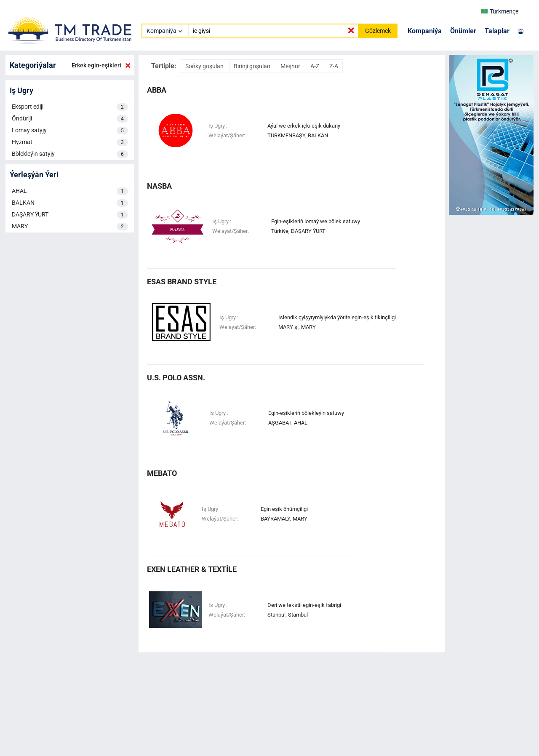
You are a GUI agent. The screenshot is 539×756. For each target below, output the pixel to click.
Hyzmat (70, 142)
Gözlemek (378, 31)
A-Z (315, 66)
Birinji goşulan (253, 66)
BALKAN (70, 203)
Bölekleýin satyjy (70, 154)
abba (157, 90)
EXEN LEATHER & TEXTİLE (192, 569)
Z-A (334, 66)
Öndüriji (70, 119)
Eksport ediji (70, 107)
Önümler (463, 31)
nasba (159, 186)
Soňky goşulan (205, 66)
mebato (162, 473)
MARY (70, 227)
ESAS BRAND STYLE (182, 282)
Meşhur (291, 66)
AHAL (70, 191)
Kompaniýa (425, 31)
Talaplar (497, 31)
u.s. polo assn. (176, 378)
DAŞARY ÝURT (70, 215)
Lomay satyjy (70, 131)
